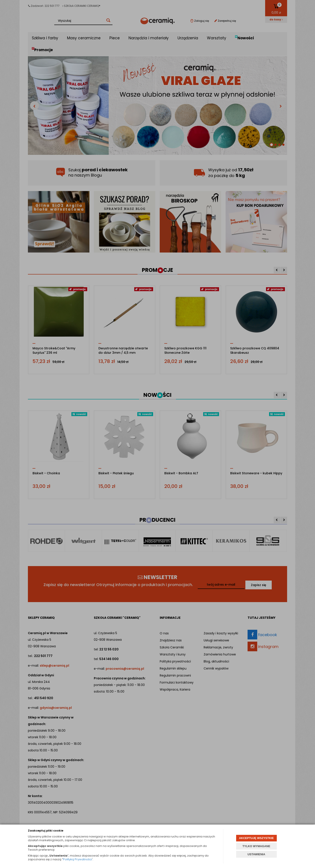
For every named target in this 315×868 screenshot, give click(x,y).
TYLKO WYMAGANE (256, 846)
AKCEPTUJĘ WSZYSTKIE (256, 838)
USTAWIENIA (256, 854)
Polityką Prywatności (78, 859)
